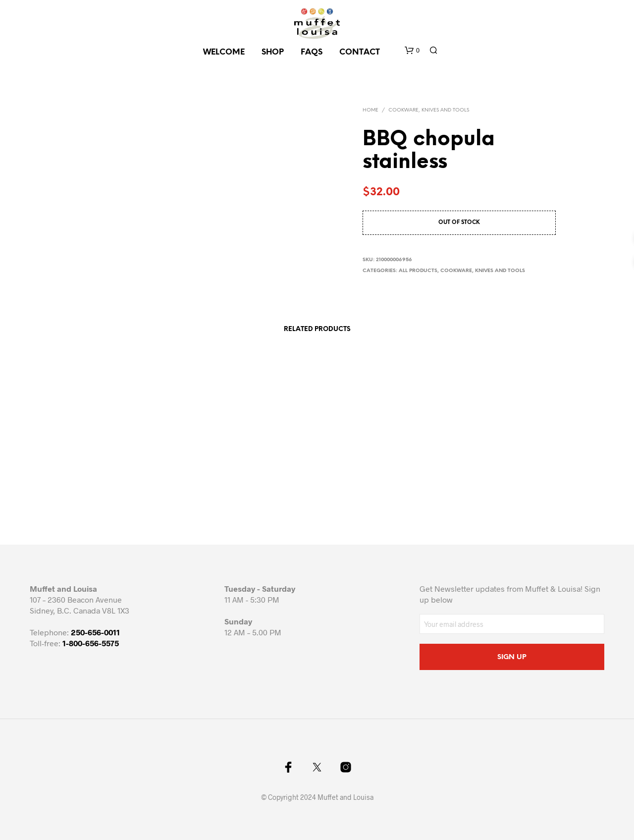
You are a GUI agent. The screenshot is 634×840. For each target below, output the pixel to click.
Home (370, 110)
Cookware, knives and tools (429, 110)
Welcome (224, 52)
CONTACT (360, 52)
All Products (418, 271)
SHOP (273, 52)
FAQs (312, 52)
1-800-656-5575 (91, 643)
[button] (412, 51)
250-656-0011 (95, 632)
